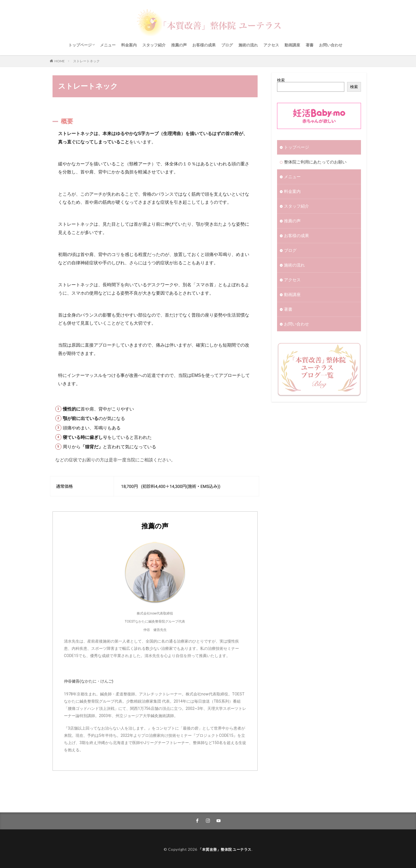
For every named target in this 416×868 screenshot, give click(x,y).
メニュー (108, 45)
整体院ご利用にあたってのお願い (313, 162)
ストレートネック (86, 61)
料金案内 (129, 45)
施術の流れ (248, 45)
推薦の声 (179, 45)
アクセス (271, 45)
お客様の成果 (204, 45)
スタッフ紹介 (154, 45)
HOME (60, 61)
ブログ (227, 45)
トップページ (80, 45)
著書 (310, 45)
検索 (281, 80)
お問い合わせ (331, 45)
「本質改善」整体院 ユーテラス (225, 848)
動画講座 (292, 45)
